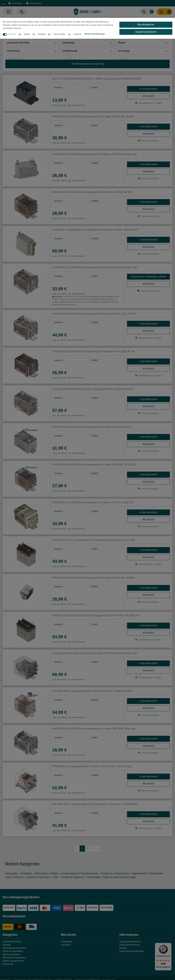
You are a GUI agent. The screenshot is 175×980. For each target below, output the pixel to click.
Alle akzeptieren (146, 25)
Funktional (77, 34)
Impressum (17, 28)
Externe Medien (59, 34)
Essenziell (12, 34)
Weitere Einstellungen (95, 34)
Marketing (42, 34)
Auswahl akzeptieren (146, 32)
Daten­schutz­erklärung (105, 25)
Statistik (27, 34)
